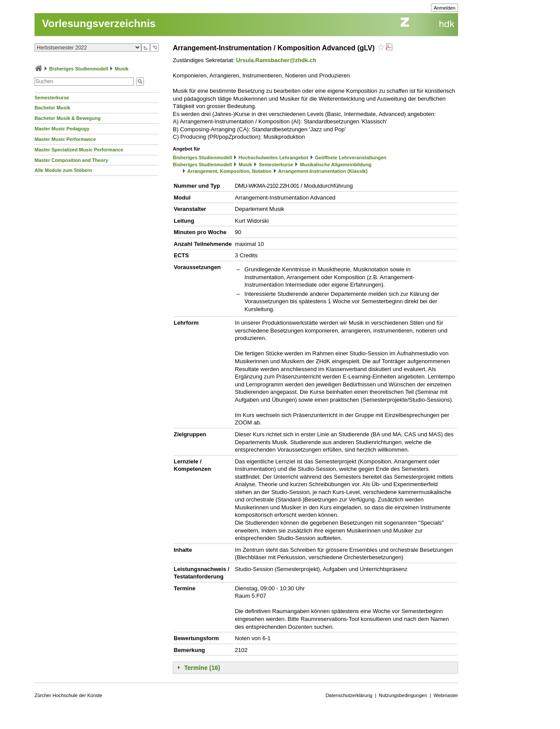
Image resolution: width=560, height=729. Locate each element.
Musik (121, 69)
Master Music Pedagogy (62, 129)
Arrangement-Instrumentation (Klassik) (323, 171)
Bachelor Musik (52, 108)
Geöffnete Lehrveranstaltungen (351, 158)
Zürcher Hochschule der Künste (68, 695)
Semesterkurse (52, 98)
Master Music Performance (65, 139)
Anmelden (444, 8)
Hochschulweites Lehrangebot (273, 158)
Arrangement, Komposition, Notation (229, 171)
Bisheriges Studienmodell (79, 69)
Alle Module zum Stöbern (63, 170)
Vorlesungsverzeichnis (99, 23)
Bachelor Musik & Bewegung (68, 118)
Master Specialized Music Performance (79, 150)
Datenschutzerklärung (349, 695)
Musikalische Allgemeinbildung (336, 165)
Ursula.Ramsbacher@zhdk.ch (276, 60)
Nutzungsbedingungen (403, 695)
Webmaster (446, 695)
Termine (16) (202, 668)
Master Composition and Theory (71, 160)
